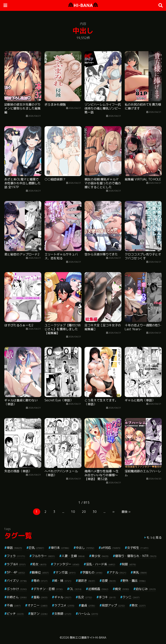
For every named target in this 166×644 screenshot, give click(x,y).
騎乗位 (40, 572)
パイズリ (17, 581)
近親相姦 (98, 589)
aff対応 (111, 548)
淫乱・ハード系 (101, 564)
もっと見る (154, 537)
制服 (129, 564)
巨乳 (36, 548)
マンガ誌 (66, 572)
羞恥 (41, 597)
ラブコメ (64, 605)
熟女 (139, 605)
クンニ (131, 597)
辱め (41, 581)
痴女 (122, 589)
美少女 (100, 556)
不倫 (14, 605)
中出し (85, 548)
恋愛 (109, 581)
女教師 (63, 614)
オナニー (38, 605)
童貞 (88, 605)
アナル (118, 572)
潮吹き (87, 581)
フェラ (16, 556)
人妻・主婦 (73, 556)
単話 (14, 548)
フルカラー (43, 556)
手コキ (107, 597)
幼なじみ (146, 589)
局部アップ (113, 605)
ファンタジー (66, 564)
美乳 (140, 572)
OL (75, 589)
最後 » (126, 512)
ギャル (63, 597)
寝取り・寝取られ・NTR (136, 556)
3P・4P (16, 572)
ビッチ (15, 614)
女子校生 (138, 548)
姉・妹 (63, 581)
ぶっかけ (17, 589)
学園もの (92, 572)
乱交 (85, 597)
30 (95, 512)
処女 (39, 564)
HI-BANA (83, 5)
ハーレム (88, 614)
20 (84, 512)
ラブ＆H (16, 564)
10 (73, 512)
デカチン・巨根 (48, 589)
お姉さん (17, 597)
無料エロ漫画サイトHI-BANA (88, 637)
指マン (39, 614)
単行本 (60, 548)
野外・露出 (134, 581)
